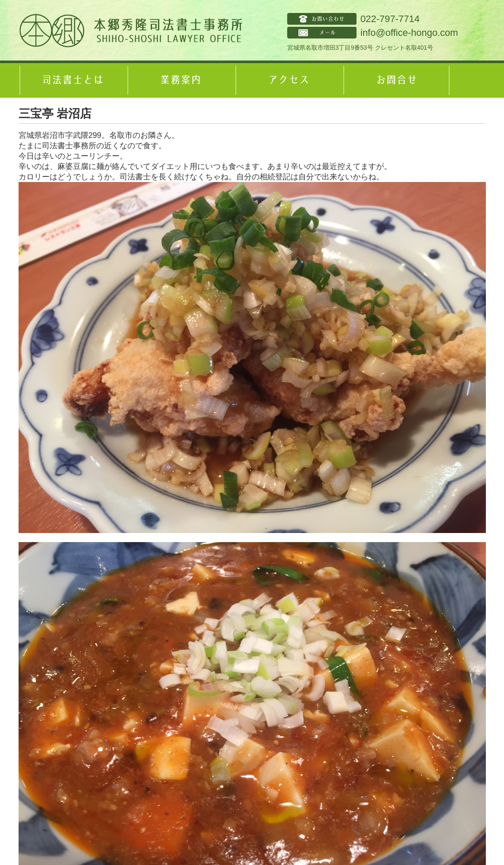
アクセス (288, 80)
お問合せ (396, 80)
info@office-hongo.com (409, 33)
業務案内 (181, 80)
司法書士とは (73, 80)
